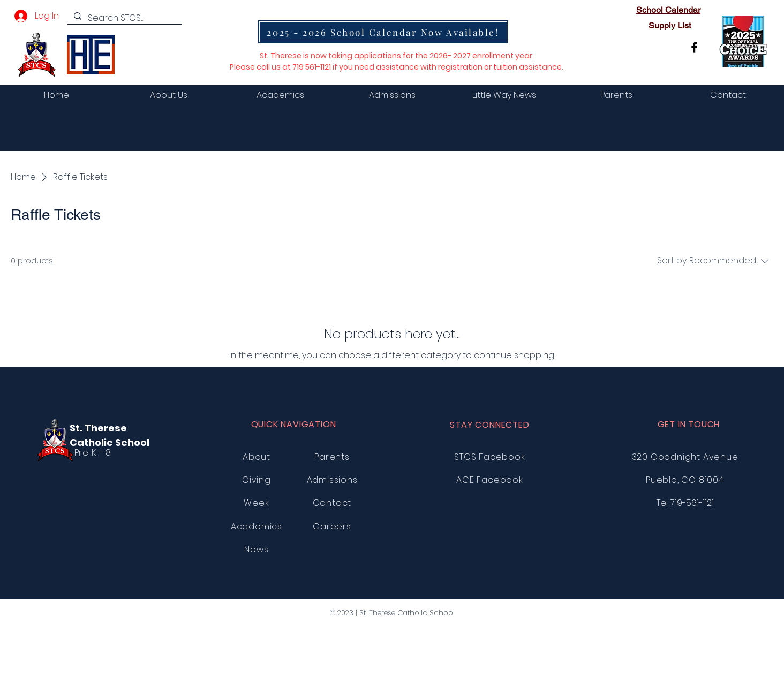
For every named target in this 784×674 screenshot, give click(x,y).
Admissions (332, 480)
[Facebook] (694, 47)
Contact (332, 503)
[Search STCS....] (124, 18)
